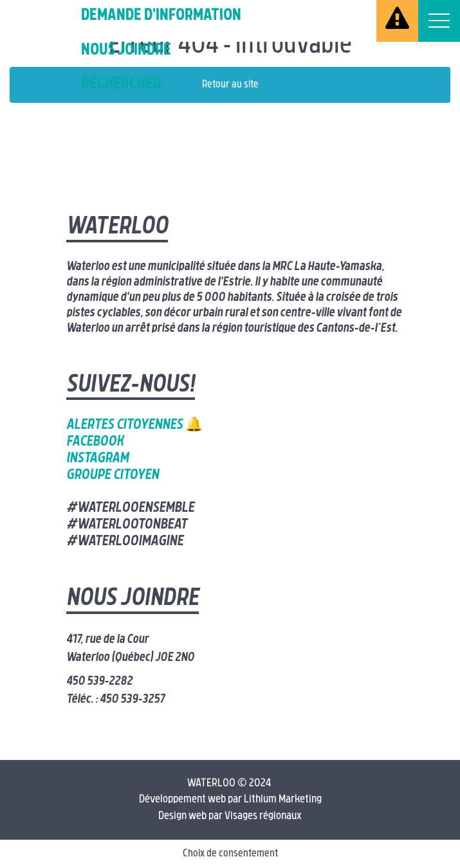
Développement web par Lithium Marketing (230, 800)
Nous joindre (126, 50)
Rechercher (121, 85)
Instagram (97, 459)
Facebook (95, 442)
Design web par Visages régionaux (230, 816)
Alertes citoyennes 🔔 (134, 425)
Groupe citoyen (113, 475)
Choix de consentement (230, 854)
